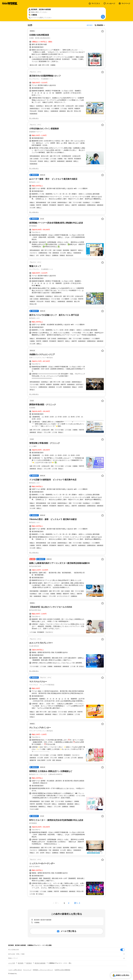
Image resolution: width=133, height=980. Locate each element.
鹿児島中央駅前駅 (40, 963)
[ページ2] (69, 903)
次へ (76, 903)
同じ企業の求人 (34, 118)
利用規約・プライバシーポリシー (43, 970)
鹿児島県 (21, 963)
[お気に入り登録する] (103, 31)
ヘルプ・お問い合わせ (15, 970)
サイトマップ (27, 970)
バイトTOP (12, 963)
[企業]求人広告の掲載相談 (62, 970)
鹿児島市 (29, 963)
